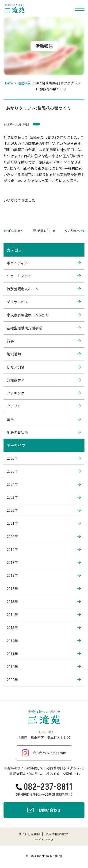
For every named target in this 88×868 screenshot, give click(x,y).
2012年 (44, 641)
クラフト (44, 406)
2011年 (44, 654)
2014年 (44, 615)
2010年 (44, 667)
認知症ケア (44, 380)
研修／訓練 (44, 367)
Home (8, 83)
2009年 (44, 680)
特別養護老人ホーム (44, 289)
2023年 (44, 497)
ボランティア (44, 263)
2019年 (44, 549)
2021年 (44, 523)
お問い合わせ (44, 811)
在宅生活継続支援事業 (44, 328)
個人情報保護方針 (58, 834)
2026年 (44, 458)
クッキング (44, 393)
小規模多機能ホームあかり (44, 315)
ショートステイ (44, 276)
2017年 (44, 575)
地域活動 (44, 354)
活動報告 (24, 83)
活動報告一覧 (44, 231)
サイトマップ (44, 840)
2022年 (44, 510)
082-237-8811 (44, 787)
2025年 (44, 471)
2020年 (44, 536)
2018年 (44, 562)
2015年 (44, 602)
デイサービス (44, 302)
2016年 (44, 589)
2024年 (44, 484)
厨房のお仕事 (44, 432)
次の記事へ (75, 231)
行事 (44, 341)
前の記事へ (13, 231)
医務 (44, 419)
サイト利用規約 (29, 834)
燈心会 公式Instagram (44, 753)
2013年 (44, 627)
